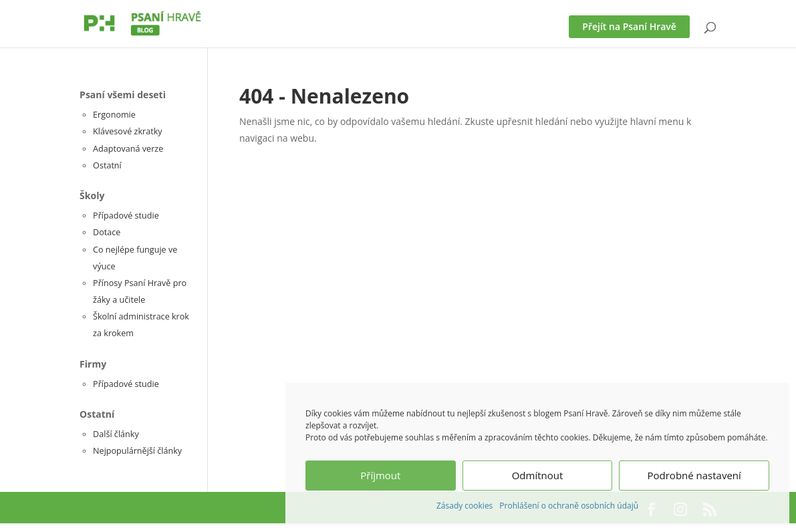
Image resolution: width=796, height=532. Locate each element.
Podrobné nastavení (694, 475)
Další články (116, 434)
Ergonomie (114, 115)
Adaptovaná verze (128, 149)
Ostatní (107, 165)
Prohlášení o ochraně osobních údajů (569, 506)
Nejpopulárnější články (137, 451)
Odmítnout (538, 475)
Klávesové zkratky (128, 131)
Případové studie (126, 216)
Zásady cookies (465, 506)
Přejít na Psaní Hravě (629, 26)
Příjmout (380, 475)
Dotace (107, 232)
